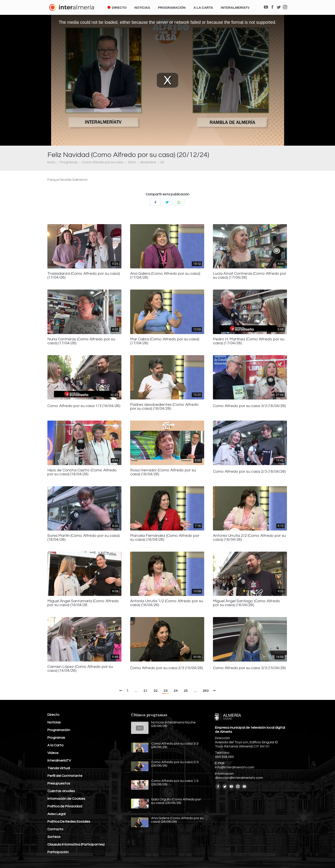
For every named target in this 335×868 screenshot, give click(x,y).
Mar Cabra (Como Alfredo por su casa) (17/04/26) (165, 341)
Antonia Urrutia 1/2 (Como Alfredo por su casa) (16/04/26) (167, 603)
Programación (59, 730)
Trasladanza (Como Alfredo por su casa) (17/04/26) (84, 276)
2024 (132, 162)
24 (176, 691)
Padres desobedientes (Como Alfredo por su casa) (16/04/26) (164, 407)
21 (145, 691)
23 (166, 691)
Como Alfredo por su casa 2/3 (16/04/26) (249, 472)
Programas (69, 162)
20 (162, 162)
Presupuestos (59, 783)
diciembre (148, 162)
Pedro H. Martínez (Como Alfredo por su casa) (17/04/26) (249, 341)
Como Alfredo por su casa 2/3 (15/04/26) (167, 668)
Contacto (55, 829)
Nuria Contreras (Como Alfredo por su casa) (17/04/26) (81, 341)
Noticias (54, 722)
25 (186, 691)
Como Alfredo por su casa (103, 162)
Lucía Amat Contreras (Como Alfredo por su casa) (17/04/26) (250, 276)
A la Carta (55, 745)
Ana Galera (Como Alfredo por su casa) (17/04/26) (165, 276)
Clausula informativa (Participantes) (76, 844)
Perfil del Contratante (65, 776)
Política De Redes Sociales (69, 822)
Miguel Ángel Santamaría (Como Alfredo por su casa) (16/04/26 (83, 603)
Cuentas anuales (61, 791)
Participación (58, 852)
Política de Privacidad (65, 806)
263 (206, 691)
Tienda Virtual (59, 768)
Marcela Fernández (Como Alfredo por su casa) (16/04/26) (165, 538)
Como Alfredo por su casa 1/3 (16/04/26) (84, 406)
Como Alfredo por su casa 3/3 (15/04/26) (249, 668)
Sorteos (54, 837)
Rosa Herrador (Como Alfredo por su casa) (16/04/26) (163, 472)
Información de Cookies (66, 799)
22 (155, 691)
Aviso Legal (56, 814)
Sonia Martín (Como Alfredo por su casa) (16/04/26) (84, 538)
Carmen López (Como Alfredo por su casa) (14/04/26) (80, 669)
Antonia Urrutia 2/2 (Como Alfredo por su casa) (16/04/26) (249, 538)
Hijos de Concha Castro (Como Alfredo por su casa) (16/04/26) (82, 472)
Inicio (51, 162)
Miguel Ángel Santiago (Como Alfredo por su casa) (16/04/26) (247, 603)
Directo (53, 715)
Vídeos (53, 753)
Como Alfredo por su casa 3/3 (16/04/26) (249, 406)
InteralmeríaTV (59, 761)
